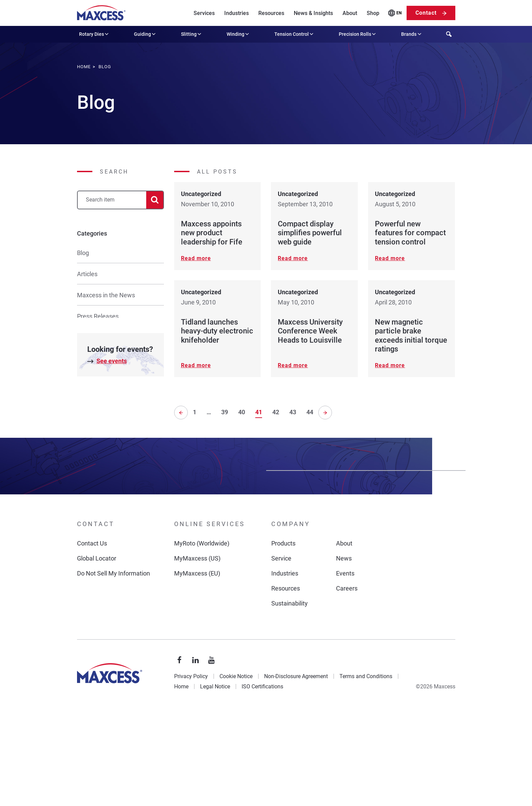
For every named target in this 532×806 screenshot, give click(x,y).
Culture (87, 401)
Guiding (145, 34)
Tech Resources (99, 359)
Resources (271, 13)
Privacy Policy (191, 770)
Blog (83, 253)
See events (112, 496)
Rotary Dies (94, 34)
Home (181, 781)
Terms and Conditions (366, 770)
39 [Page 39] (225, 411)
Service (281, 652)
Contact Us (92, 637)
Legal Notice (215, 781)
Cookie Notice (236, 770)
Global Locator (97, 652)
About (350, 13)
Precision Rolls (358, 34)
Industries (237, 13)
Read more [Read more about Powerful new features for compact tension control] (390, 258)
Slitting (192, 34)
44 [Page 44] (310, 411)
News (344, 652)
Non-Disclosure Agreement (296, 770)
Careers (347, 682)
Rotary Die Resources (106, 422)
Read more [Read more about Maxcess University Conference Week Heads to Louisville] (293, 365)
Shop (373, 13)
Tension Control (294, 34)
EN (399, 13)
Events (345, 667)
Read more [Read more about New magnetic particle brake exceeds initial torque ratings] (390, 365)
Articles (87, 274)
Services (204, 13)
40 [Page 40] (242, 411)
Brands (412, 34)
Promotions (93, 380)
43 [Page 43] (293, 411)
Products (283, 637)
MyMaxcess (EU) (197, 667)
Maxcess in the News (106, 295)
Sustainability (290, 697)
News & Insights (313, 13)
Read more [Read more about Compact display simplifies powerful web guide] (293, 258)
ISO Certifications (262, 781)
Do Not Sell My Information (113, 667)
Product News (96, 337)
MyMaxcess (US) (197, 652)
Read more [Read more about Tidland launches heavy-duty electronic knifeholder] (196, 365)
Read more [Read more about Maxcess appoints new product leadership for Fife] (196, 258)
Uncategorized (97, 443)
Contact (426, 13)
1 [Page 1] (195, 411)
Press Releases (98, 316)
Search (114, 172)
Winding (238, 34)
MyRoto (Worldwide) (202, 637)
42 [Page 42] (276, 411)
